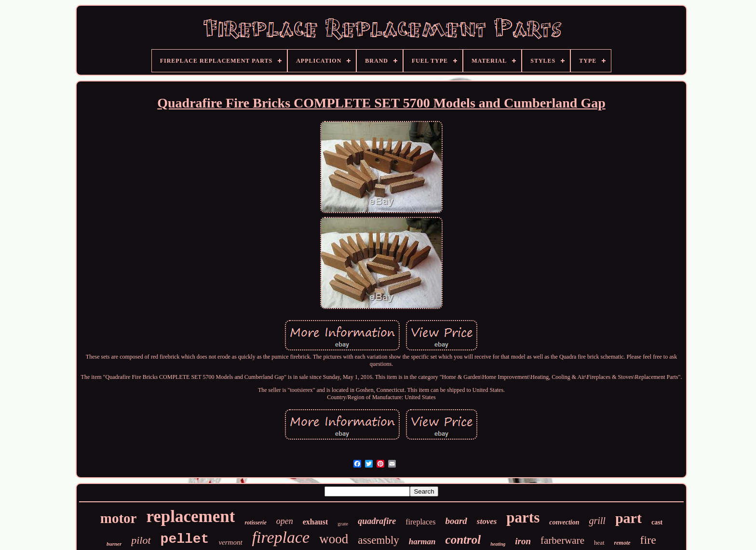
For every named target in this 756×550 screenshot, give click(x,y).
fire (648, 540)
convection (564, 522)
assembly (378, 540)
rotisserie (255, 523)
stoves (487, 521)
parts (523, 517)
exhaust (315, 522)
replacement (190, 516)
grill (597, 521)
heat (599, 543)
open (285, 521)
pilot (141, 540)
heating (498, 544)
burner (114, 544)
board (456, 521)
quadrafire (377, 521)
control (463, 540)
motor (119, 518)
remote (622, 543)
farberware (562, 540)
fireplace (281, 537)
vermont (230, 542)
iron (523, 541)
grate (343, 523)
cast (657, 522)
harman (422, 542)
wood (334, 539)
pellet (185, 539)
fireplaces (420, 522)
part (628, 518)
